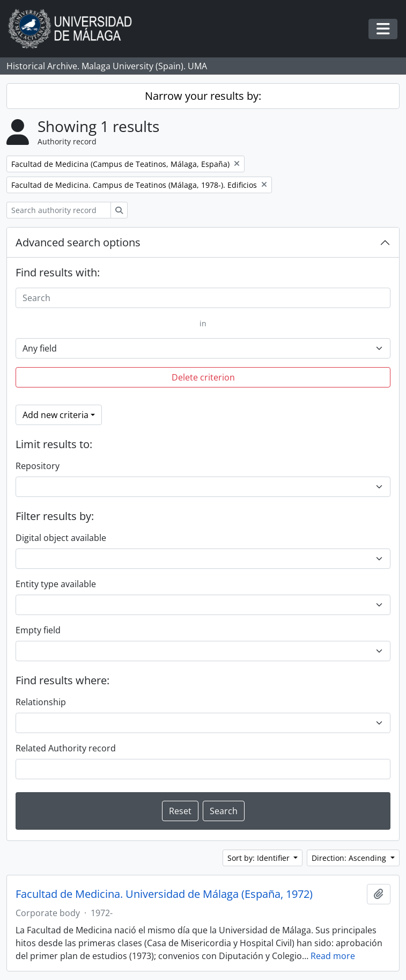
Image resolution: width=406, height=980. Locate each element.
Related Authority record (66, 748)
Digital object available (61, 538)
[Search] (203, 298)
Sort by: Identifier (260, 858)
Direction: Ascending (350, 858)
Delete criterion (203, 377)
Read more (333, 956)
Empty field (38, 630)
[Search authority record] (59, 210)
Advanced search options (78, 242)
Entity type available (56, 584)
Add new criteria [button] (56, 415)
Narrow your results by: (203, 96)
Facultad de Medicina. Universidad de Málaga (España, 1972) (164, 894)
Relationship (41, 702)
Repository (38, 466)
